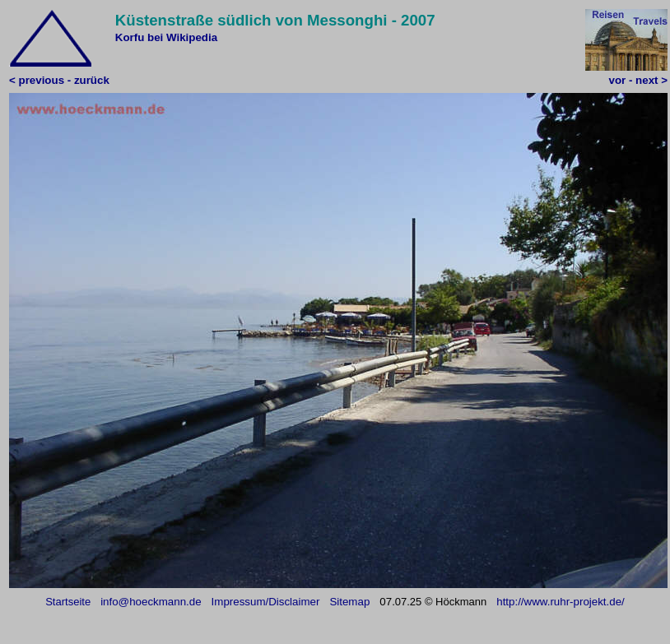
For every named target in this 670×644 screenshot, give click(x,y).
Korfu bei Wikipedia (166, 37)
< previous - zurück (59, 80)
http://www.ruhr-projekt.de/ (561, 602)
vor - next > (638, 80)
